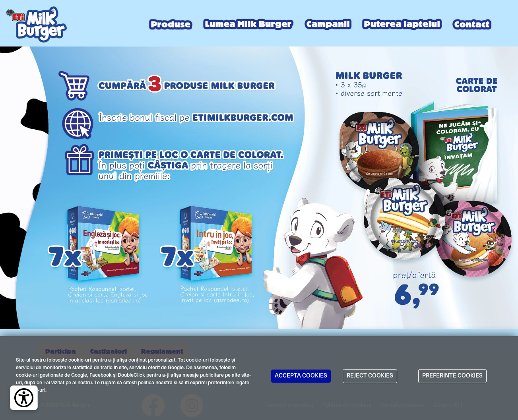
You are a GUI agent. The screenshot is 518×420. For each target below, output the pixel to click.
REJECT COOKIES (370, 376)
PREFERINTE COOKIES (452, 376)
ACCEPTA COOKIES (301, 376)
